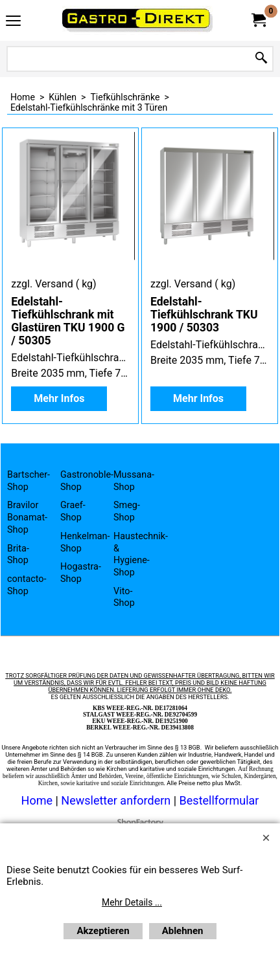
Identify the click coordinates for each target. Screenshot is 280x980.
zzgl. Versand (42, 284)
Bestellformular (219, 800)
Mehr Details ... (132, 902)
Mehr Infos (59, 398)
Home (37, 800)
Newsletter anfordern (117, 800)
